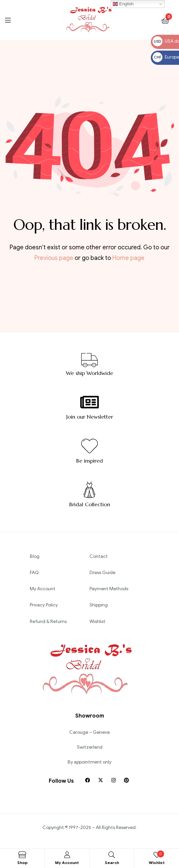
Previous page (54, 258)
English (123, 4)
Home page (128, 258)
